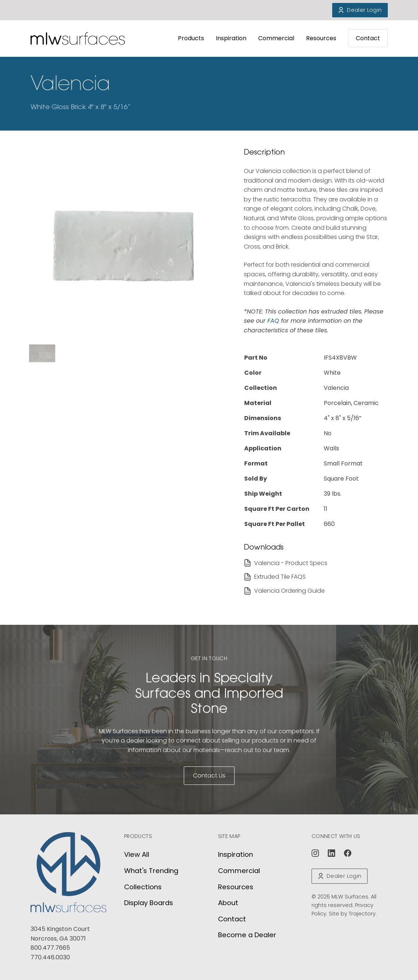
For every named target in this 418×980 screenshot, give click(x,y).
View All (137, 854)
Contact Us (209, 775)
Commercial (276, 38)
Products (191, 38)
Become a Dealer (247, 935)
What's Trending (151, 871)
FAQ (274, 321)
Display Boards (149, 903)
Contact (368, 38)
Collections (143, 887)
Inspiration (231, 38)
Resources (321, 38)
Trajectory (362, 914)
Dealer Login (360, 10)
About (228, 903)
